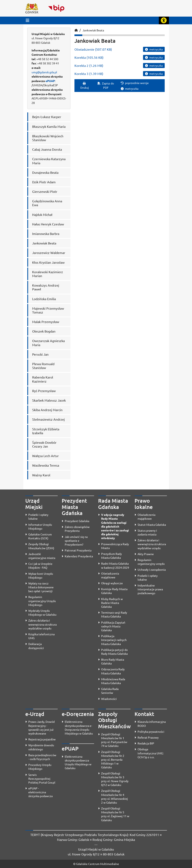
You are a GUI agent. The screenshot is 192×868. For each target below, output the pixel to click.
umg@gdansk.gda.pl (44, 72)
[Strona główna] (76, 30)
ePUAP (50, 81)
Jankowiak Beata (93, 30)
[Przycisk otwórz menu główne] (28, 20)
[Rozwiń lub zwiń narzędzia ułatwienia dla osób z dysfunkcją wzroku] (164, 20)
